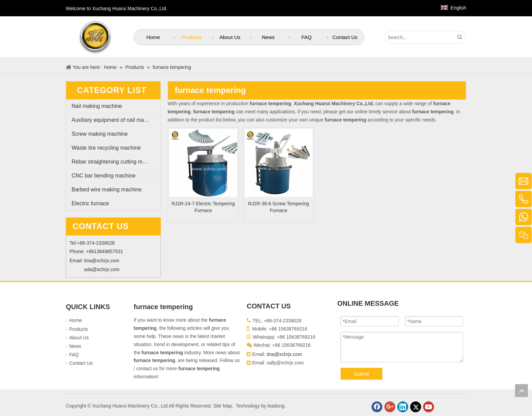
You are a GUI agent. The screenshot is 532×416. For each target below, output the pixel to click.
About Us (79, 338)
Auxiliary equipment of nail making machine (116, 120)
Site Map (222, 406)
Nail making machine (97, 106)
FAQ (74, 355)
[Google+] (390, 407)
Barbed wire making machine (107, 190)
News (75, 346)
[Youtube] (429, 407)
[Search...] (419, 37)
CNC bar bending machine (104, 176)
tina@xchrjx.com (102, 261)
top (521, 391)
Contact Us (81, 363)
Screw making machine (100, 134)
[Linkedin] (403, 407)
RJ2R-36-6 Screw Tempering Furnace (278, 207)
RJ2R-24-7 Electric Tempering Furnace (203, 207)
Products (79, 329)
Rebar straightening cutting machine (115, 162)
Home (75, 320)
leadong (276, 406)
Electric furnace (90, 203)
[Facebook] (377, 407)
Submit (362, 374)
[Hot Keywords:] (460, 37)
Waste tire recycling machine (106, 148)
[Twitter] (416, 407)
